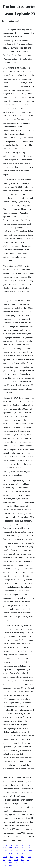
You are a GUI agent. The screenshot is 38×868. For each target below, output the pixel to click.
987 (29, 863)
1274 (5, 851)
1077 (24, 851)
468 (11, 857)
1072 (5, 857)
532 (5, 854)
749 (23, 863)
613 (11, 848)
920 (10, 860)
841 (29, 848)
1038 (17, 848)
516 (28, 854)
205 (16, 866)
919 (11, 866)
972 (11, 854)
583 (16, 854)
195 (28, 860)
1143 (17, 863)
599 (23, 845)
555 (11, 863)
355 (11, 845)
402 (5, 863)
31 (4, 860)
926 (17, 845)
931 (22, 854)
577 (5, 866)
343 (5, 848)
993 (23, 848)
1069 (16, 860)
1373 (5, 845)
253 (11, 851)
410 (22, 860)
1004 (23, 857)
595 (29, 845)
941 (17, 851)
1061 (30, 851)
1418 (29, 857)
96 (17, 857)
